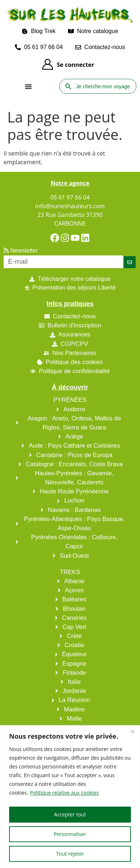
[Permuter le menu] (28, 86)
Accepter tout (70, 814)
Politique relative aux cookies (64, 793)
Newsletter (21, 251)
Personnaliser (70, 834)
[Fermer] (132, 731)
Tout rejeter (70, 854)
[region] (70, 797)
